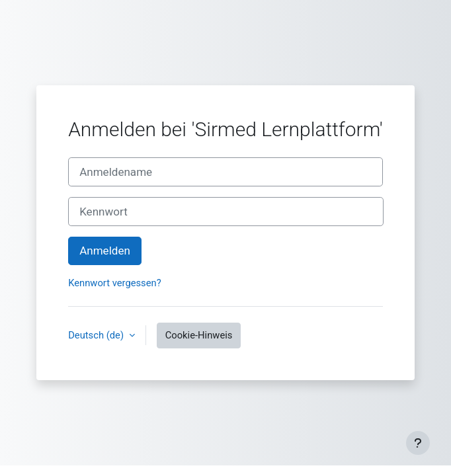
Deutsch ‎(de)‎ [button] (97, 335)
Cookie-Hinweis (199, 335)
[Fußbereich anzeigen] (418, 443)
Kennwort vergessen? (115, 283)
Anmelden (105, 251)
